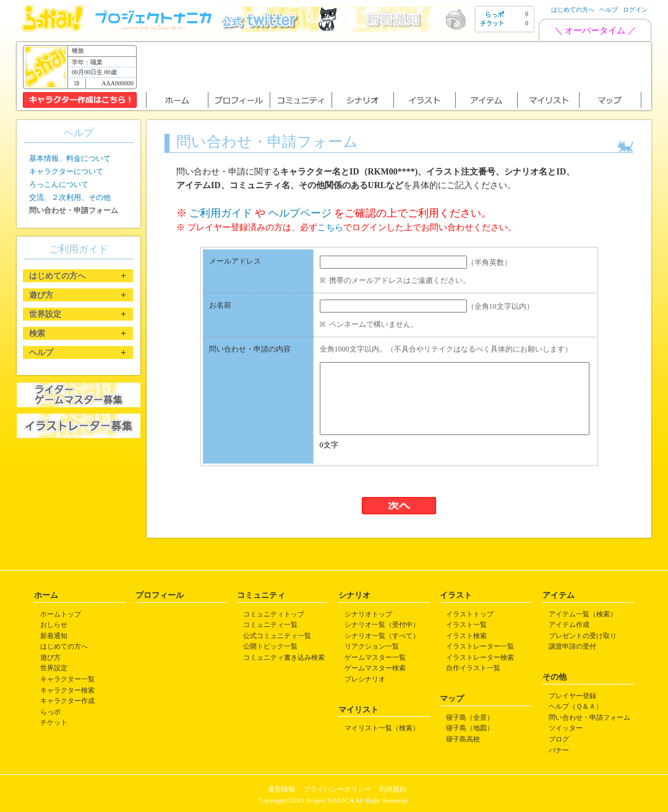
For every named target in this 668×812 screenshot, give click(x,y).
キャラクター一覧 (67, 679)
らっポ (50, 712)
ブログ (559, 739)
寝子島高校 (463, 739)
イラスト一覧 (466, 624)
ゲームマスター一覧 (375, 657)
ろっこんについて (59, 184)
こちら (330, 227)
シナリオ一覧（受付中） (382, 624)
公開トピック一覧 (270, 646)
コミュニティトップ (274, 614)
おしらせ (54, 624)
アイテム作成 (569, 624)
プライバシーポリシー (337, 789)
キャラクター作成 (67, 701)
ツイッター (566, 728)
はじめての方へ (573, 10)
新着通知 (54, 636)
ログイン (635, 10)
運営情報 (281, 789)
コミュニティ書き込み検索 (284, 657)
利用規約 (393, 789)
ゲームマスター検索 (375, 668)
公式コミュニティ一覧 (277, 636)
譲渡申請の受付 (572, 646)
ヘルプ (609, 10)
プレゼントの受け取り (583, 636)
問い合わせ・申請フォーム (589, 717)
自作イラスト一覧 (473, 668)
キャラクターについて (66, 171)
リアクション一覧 (372, 646)
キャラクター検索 (67, 690)
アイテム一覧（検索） (583, 614)
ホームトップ (61, 614)
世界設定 (54, 668)
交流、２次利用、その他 (70, 197)
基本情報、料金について (70, 158)
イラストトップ (470, 614)
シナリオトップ (368, 614)
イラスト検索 (466, 636)
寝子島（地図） (470, 728)
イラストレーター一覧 (480, 646)
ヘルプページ (300, 213)
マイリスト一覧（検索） (382, 728)
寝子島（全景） (470, 717)
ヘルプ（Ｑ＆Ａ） (576, 706)
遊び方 (50, 657)
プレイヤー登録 (572, 696)
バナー (559, 750)
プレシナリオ (365, 679)
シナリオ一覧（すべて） (382, 636)
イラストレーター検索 (480, 657)
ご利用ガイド (221, 213)
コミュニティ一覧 (270, 624)
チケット (54, 722)
